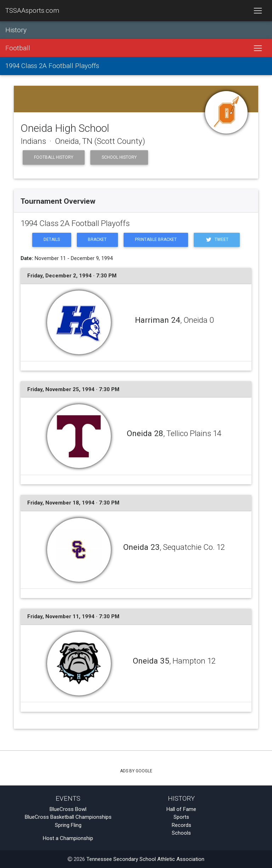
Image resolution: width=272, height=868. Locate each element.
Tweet (217, 240)
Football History (54, 157)
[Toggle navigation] (258, 11)
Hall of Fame (181, 809)
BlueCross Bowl (68, 809)
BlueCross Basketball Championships (68, 817)
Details (52, 239)
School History (119, 157)
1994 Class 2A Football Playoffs (52, 66)
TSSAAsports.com (32, 11)
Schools (181, 833)
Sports (181, 817)
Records (182, 825)
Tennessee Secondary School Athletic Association (145, 859)
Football (18, 48)
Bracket (97, 239)
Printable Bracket (156, 239)
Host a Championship (68, 838)
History (16, 30)
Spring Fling (68, 825)
